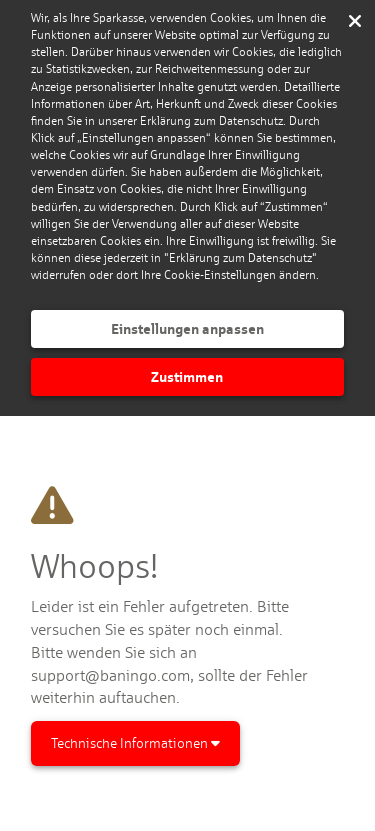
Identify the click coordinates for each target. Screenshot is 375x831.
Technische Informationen (135, 743)
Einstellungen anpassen (187, 328)
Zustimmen (187, 376)
